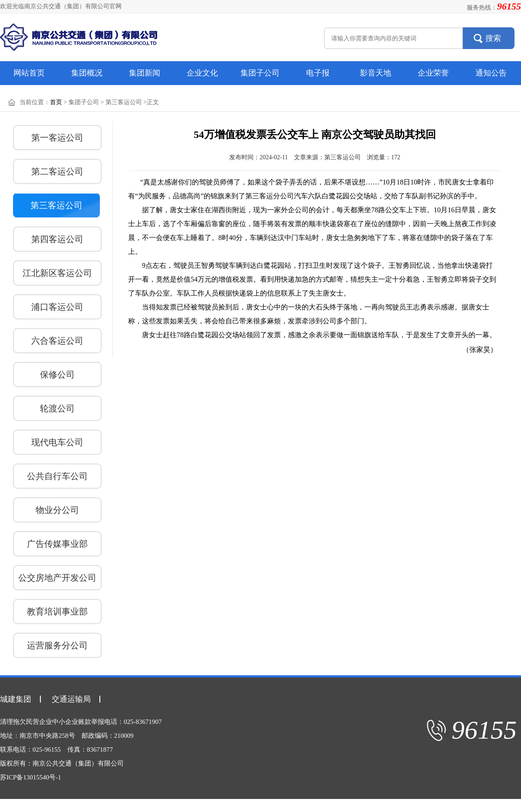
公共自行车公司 (57, 476)
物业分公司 (57, 510)
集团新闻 (145, 73)
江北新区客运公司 (57, 273)
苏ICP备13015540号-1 (31, 777)
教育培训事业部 (57, 611)
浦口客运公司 (57, 307)
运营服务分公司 (57, 645)
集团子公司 (260, 73)
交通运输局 (71, 699)
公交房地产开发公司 (57, 578)
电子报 (318, 73)
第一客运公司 (57, 138)
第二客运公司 (57, 171)
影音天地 (376, 73)
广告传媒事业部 (57, 544)
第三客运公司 (56, 205)
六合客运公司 (57, 341)
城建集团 (16, 699)
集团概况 (87, 73)
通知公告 (491, 73)
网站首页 (29, 73)
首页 (56, 102)
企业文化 (202, 73)
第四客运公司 (57, 239)
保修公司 (57, 375)
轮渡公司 (57, 408)
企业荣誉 (433, 73)
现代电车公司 (57, 442)
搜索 (493, 38)
